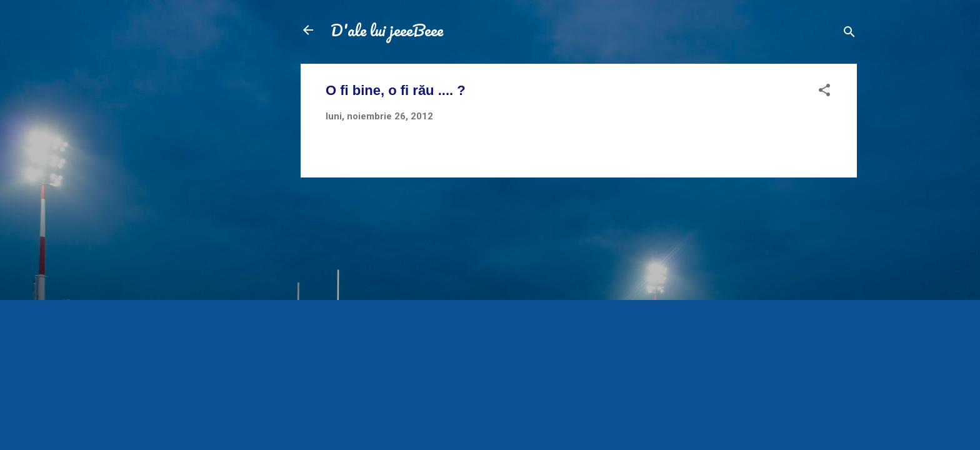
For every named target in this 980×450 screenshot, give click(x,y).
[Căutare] (849, 34)
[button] (824, 92)
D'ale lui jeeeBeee (387, 30)
